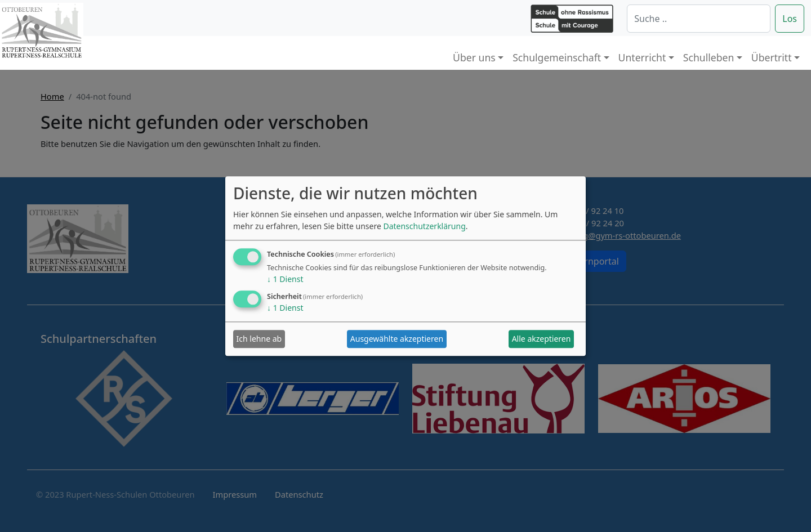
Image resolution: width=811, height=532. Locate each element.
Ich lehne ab (259, 339)
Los (790, 19)
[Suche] (699, 19)
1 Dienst (285, 279)
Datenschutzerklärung (424, 226)
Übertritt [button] (772, 57)
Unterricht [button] (642, 57)
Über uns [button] (474, 57)
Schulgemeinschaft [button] (557, 57)
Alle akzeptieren (542, 339)
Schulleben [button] (708, 57)
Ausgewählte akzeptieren (397, 339)
